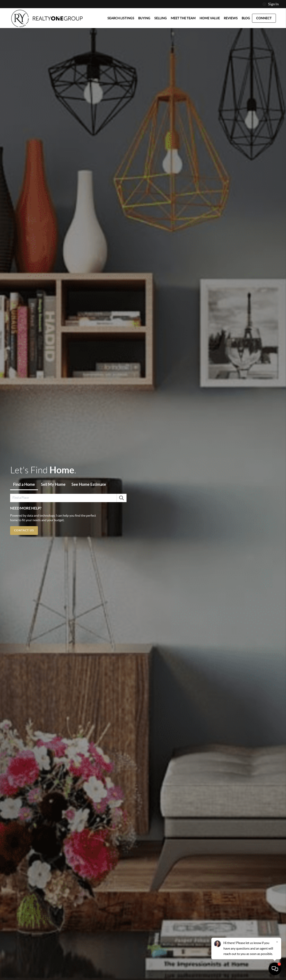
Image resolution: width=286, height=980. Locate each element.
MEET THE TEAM (183, 18)
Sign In (271, 4)
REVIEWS (231, 18)
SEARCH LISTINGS (121, 18)
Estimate (89, 484)
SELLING (161, 18)
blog (246, 18)
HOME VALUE (210, 18)
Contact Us (24, 530)
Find (24, 484)
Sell (53, 484)
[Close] (277, 942)
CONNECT (264, 18)
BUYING (144, 18)
